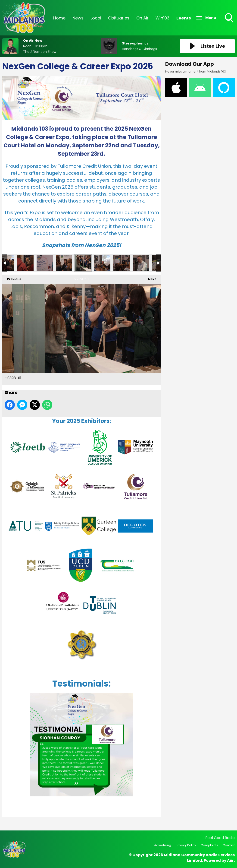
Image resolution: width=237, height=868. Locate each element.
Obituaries (119, 18)
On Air (142, 18)
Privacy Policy (186, 845)
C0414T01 (122, 263)
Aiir (230, 860)
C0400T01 (64, 263)
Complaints (209, 845)
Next (150, 278)
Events (184, 18)
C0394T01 (25, 263)
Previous (12, 278)
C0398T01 (83, 263)
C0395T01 (45, 263)
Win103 (162, 18)
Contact (229, 845)
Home (59, 18)
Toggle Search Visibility (230, 18)
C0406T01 (102, 263)
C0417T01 (141, 263)
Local (96, 18)
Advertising (163, 845)
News (78, 18)
